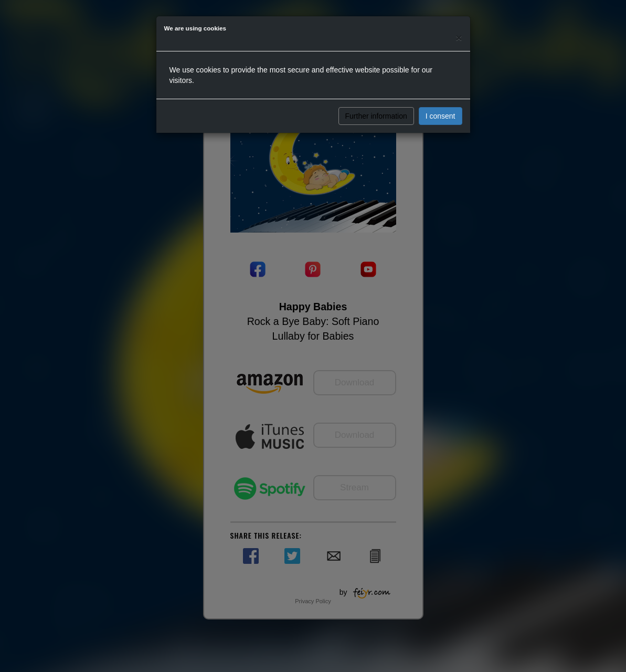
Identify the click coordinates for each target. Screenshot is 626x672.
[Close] (459, 38)
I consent (441, 116)
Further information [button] (376, 116)
